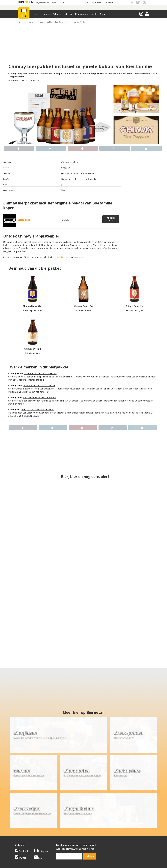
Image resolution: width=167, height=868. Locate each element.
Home (22, 22)
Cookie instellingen (24, 841)
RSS (93, 811)
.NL (33, 2)
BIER (21, 2)
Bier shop (65, 838)
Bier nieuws (66, 835)
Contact (86, 2)
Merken (69, 14)
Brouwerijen (81, 14)
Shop (103, 14)
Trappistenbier (63, 257)
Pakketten (31, 22)
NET (28, 2)
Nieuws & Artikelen (52, 14)
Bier (37, 14)
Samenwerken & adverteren (29, 838)
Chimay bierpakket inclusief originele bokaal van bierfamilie (62, 22)
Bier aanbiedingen (70, 833)
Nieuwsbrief (112, 841)
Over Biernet (109, 2)
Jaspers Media (97, 861)
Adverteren (97, 2)
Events (94, 14)
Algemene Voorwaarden (118, 830)
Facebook (76, 805)
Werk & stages (22, 835)
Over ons (19, 830)
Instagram (96, 805)
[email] (124, 810)
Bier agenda (67, 841)
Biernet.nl (68, 861)
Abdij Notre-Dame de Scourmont (40, 374)
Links (109, 835)
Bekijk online (111, 219)
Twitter (75, 811)
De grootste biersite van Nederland (50, 3)
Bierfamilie (24, 220)
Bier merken (67, 830)
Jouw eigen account (116, 838)
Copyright (111, 833)
